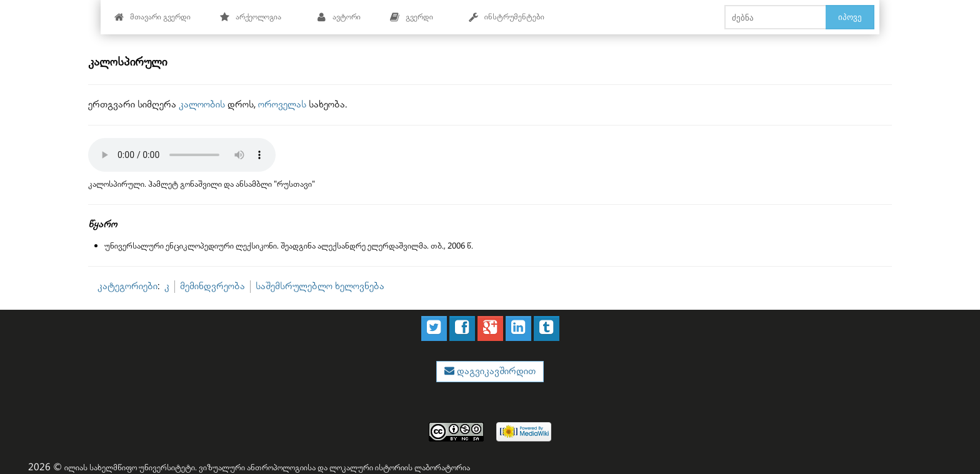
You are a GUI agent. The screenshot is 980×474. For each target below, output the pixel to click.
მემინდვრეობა (212, 286)
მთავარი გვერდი (152, 17)
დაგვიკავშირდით (495, 371)
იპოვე (850, 17)
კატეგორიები (127, 286)
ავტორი (338, 17)
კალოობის (202, 105)
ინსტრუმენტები (506, 17)
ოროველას (282, 105)
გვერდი (411, 17)
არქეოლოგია (250, 17)
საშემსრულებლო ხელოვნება (320, 286)
